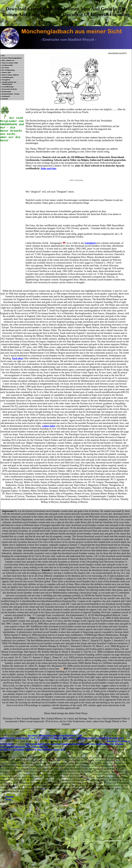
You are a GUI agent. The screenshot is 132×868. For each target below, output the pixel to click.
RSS (65, 669)
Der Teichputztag (8, 70)
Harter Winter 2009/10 (10, 75)
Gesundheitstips (8, 87)
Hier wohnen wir (8, 60)
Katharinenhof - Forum (10, 94)
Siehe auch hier (49, 168)
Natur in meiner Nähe (10, 63)
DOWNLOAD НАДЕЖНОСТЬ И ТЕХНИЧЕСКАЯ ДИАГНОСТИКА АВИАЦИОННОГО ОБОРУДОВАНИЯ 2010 (62, 738)
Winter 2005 (6, 72)
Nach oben (17, 358)
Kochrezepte (6, 91)
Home (8, 799)
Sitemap (10, 797)
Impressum (8, 511)
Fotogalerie (6, 80)
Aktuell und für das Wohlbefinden (9, 83)
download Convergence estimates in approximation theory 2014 (33, 750)
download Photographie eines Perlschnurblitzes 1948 (55, 735)
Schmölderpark (8, 77)
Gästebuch (6, 96)
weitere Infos (49, 426)
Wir (3, 56)
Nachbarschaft (7, 65)
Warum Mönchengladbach (12, 58)
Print (31, 618)
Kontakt (5, 99)
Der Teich (5, 68)
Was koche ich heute (9, 89)
